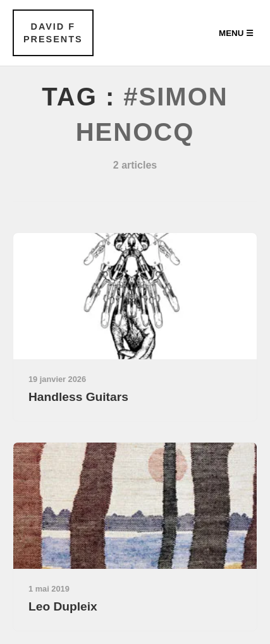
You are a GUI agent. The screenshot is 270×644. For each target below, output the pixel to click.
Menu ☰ (236, 33)
